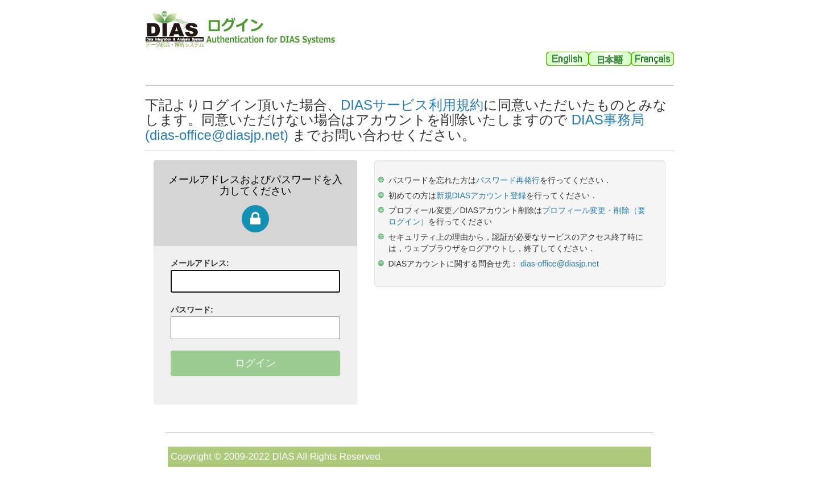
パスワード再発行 (508, 180)
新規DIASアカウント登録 (481, 195)
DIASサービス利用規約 (412, 105)
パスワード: (192, 310)
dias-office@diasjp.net (560, 264)
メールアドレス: (200, 263)
